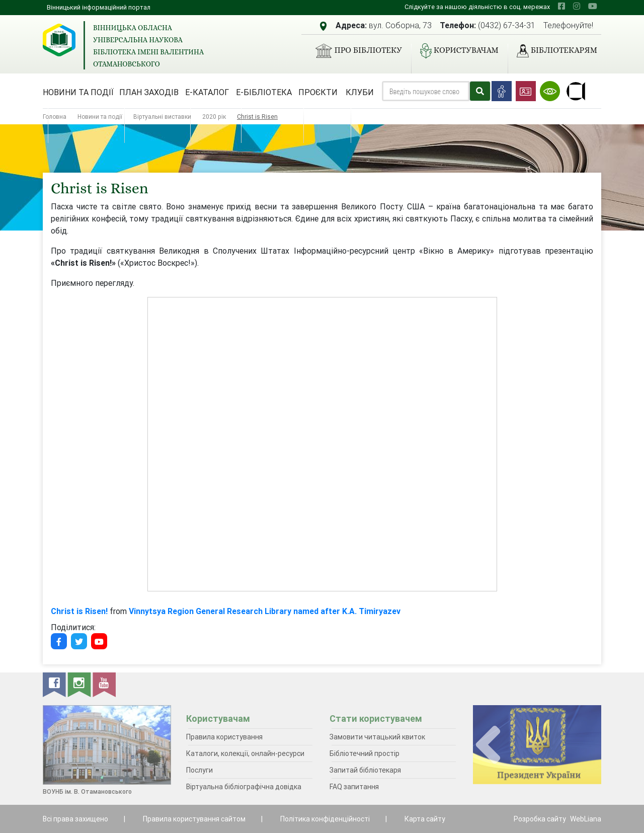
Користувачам (455, 51)
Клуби (360, 92)
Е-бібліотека (264, 92)
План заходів (149, 92)
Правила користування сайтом (194, 819)
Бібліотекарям (553, 51)
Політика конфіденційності (325, 819)
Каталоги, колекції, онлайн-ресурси (245, 753)
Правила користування (224, 737)
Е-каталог (207, 92)
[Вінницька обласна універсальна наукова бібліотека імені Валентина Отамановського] (59, 40)
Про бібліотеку (354, 51)
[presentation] (488, 745)
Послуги (199, 770)
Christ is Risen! (79, 611)
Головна (55, 117)
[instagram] (577, 6)
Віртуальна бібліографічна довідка (244, 787)
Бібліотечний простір (365, 753)
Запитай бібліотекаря (365, 770)
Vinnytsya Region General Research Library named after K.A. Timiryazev (265, 611)
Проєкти (318, 92)
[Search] (426, 91)
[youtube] (593, 6)
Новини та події (78, 92)
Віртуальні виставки (162, 117)
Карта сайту (425, 819)
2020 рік (214, 117)
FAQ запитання (354, 787)
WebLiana (586, 819)
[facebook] (561, 6)
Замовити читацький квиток (377, 737)
